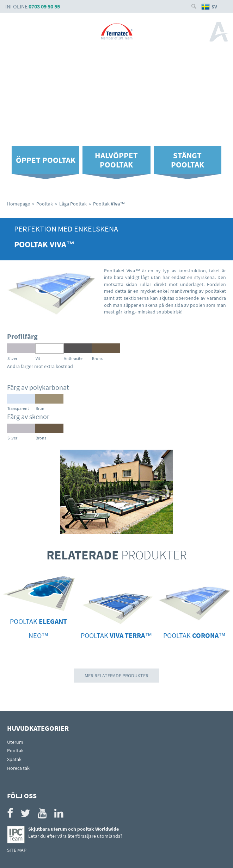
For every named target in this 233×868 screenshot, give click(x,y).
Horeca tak (18, 768)
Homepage (19, 204)
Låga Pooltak (73, 204)
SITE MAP (17, 850)
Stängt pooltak (188, 160)
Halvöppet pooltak (116, 160)
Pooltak (45, 204)
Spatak (14, 759)
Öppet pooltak (46, 160)
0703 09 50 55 (44, 6)
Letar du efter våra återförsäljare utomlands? (75, 836)
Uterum (15, 742)
